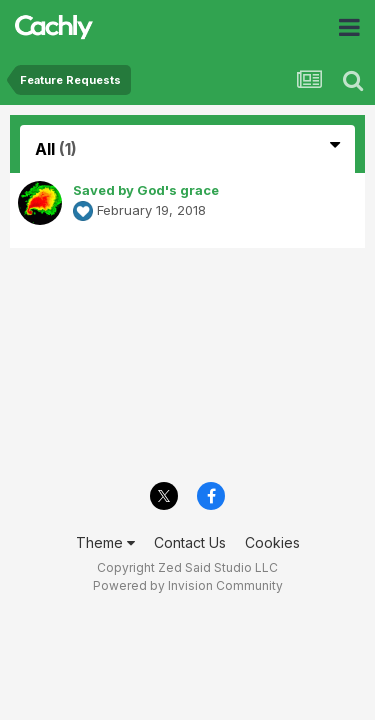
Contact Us (190, 542)
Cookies (272, 542)
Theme (105, 542)
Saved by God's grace (146, 190)
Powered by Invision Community (188, 585)
